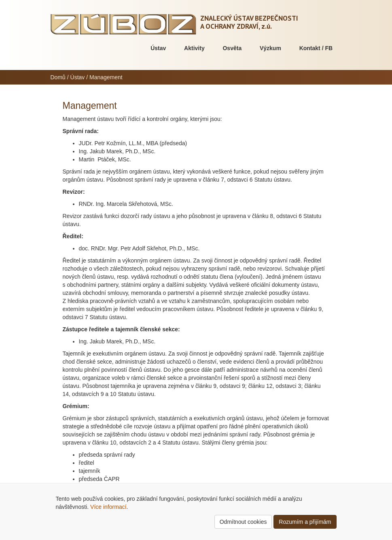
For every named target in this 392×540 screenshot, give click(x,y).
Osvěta (232, 48)
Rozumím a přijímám (305, 522)
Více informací (108, 507)
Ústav (158, 48)
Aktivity (194, 48)
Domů (58, 77)
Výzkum (270, 48)
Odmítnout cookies (243, 522)
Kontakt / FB (316, 48)
